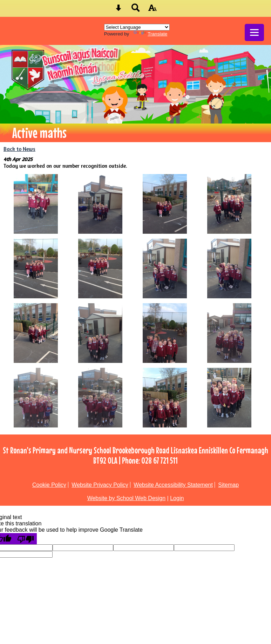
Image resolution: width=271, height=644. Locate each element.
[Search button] (136, 10)
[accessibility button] (153, 10)
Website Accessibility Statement (173, 485)
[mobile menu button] (254, 32)
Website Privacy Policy (100, 485)
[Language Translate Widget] (137, 27)
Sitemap (228, 485)
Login (177, 498)
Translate (150, 34)
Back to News (19, 149)
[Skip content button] (118, 10)
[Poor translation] (26, 539)
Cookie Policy (49, 485)
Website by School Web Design (127, 498)
